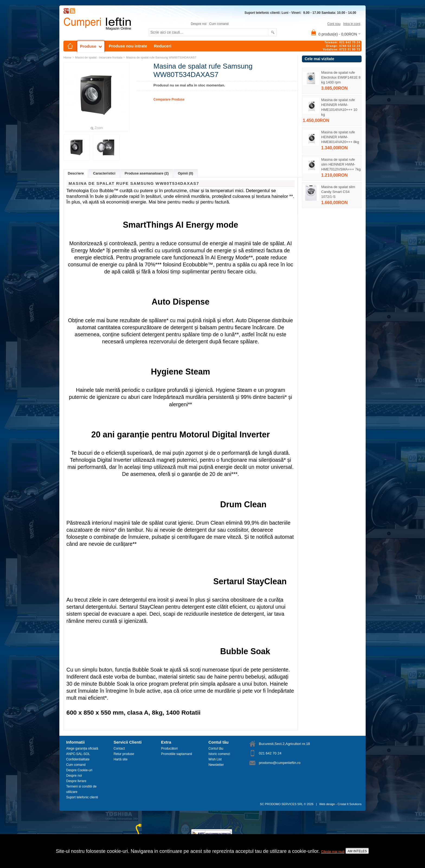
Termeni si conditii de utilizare (81, 789)
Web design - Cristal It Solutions (340, 804)
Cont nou (334, 24)
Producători (169, 748)
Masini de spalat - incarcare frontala (99, 57)
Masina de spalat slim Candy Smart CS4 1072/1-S (338, 192)
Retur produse (124, 754)
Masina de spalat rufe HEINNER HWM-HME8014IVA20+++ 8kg (340, 137)
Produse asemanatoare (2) (147, 173)
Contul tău (216, 748)
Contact (119, 748)
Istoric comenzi (219, 754)
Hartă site (120, 759)
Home (67, 57)
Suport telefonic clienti (82, 797)
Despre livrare (76, 781)
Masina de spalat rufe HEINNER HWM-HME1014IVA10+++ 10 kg (339, 107)
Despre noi (199, 24)
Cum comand (219, 24)
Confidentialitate (78, 759)
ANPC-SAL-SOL (78, 754)
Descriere (76, 173)
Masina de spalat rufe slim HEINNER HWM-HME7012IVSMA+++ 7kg (341, 164)
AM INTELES (357, 851)
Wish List (215, 759)
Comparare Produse (169, 99)
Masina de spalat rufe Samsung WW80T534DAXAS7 (161, 57)
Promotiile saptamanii (177, 754)
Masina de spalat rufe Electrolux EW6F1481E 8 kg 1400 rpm (341, 77)
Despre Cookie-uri (79, 770)
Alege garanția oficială (82, 748)
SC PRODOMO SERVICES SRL (281, 804)
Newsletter (216, 765)
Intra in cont (352, 24)
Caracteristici (104, 173)
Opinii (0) (185, 173)
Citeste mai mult (333, 852)
